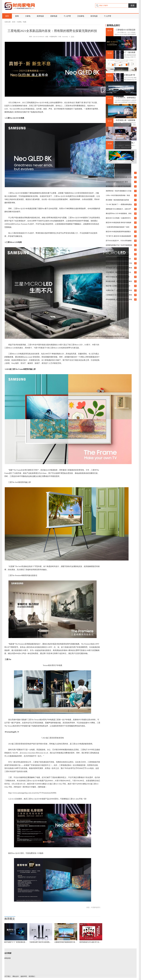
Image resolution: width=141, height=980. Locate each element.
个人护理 (67, 16)
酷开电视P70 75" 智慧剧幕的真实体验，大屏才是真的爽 (16, 942)
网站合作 (16, 976)
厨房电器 (40, 16)
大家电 (28, 16)
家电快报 (7, 958)
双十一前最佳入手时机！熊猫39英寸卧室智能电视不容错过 (126, 143)
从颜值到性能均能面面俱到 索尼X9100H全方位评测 (66, 942)
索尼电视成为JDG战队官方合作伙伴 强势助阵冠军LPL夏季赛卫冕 (91, 942)
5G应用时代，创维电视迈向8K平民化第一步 (126, 98)
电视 (25, 22)
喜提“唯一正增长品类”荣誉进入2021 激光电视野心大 (126, 75)
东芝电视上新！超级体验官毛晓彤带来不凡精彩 (126, 120)
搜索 (133, 6)
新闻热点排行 (113, 25)
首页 (7, 16)
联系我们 (32, 976)
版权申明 (24, 976)
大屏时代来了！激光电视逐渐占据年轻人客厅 (126, 52)
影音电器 (94, 16)
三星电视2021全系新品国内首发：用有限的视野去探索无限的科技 (126, 30)
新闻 (17, 16)
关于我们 (7, 976)
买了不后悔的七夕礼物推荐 (115, 250)
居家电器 (54, 16)
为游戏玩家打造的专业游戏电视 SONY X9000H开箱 (41, 942)
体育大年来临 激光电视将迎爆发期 (118, 277)
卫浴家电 (81, 16)
